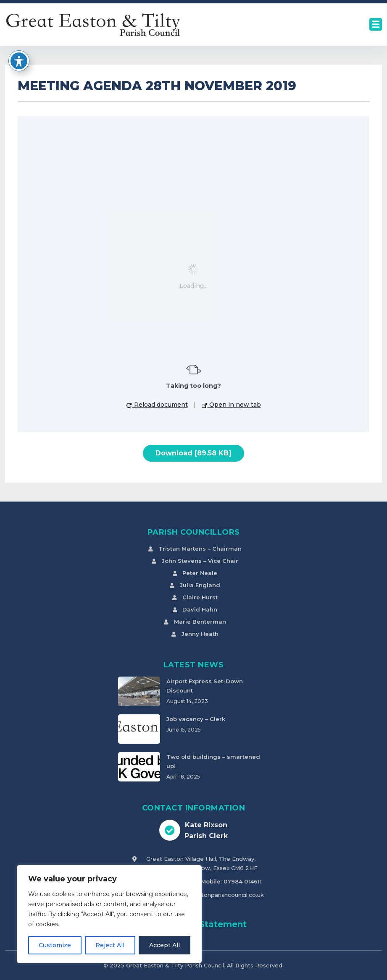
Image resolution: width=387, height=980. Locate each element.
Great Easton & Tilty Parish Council (175, 965)
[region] (109, 914)
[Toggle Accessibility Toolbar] (19, 61)
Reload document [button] (157, 405)
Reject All (110, 945)
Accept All (165, 945)
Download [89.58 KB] (193, 453)
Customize (55, 945)
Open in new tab (231, 405)
